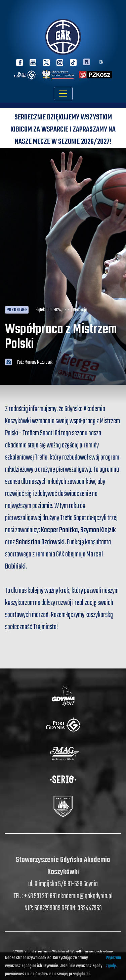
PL (87, 62)
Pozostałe (17, 310)
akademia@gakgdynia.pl (85, 896)
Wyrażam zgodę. (113, 962)
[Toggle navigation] (63, 94)
